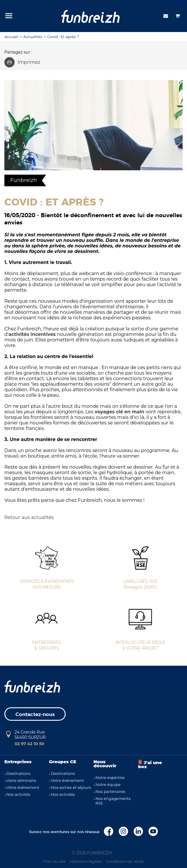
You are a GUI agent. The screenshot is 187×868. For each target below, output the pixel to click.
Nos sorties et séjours (71, 787)
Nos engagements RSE (113, 801)
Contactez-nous (35, 714)
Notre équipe (108, 784)
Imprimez (22, 62)
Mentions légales (86, 861)
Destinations (18, 773)
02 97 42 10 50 (29, 744)
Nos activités (18, 794)
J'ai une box (150, 765)
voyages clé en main (119, 412)
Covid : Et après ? (63, 37)
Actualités (33, 37)
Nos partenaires (110, 791)
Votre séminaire (21, 780)
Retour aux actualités (29, 517)
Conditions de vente (125, 861)
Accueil (11, 37)
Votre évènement (23, 787)
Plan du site (54, 861)
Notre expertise (110, 777)
